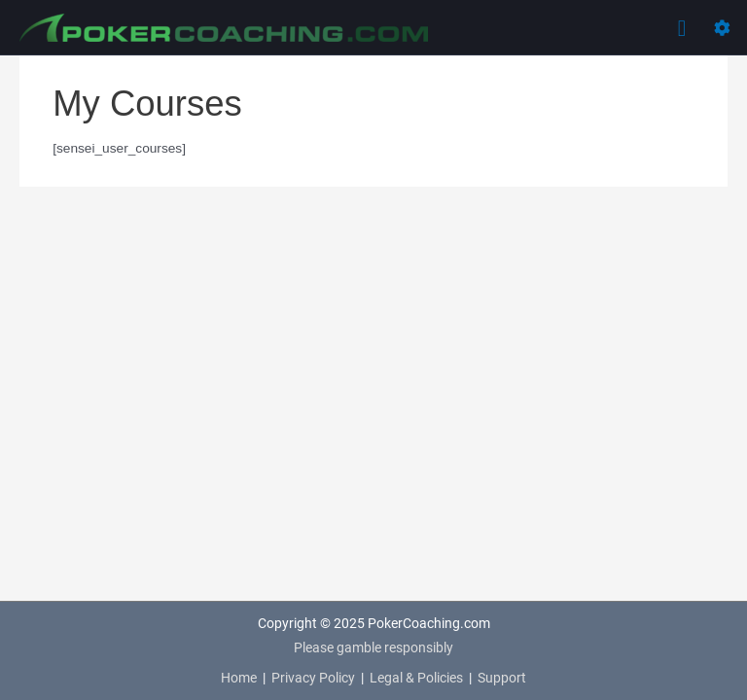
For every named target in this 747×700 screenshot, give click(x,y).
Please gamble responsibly (373, 647)
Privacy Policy (313, 678)
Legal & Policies (416, 678)
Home (239, 678)
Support (502, 678)
